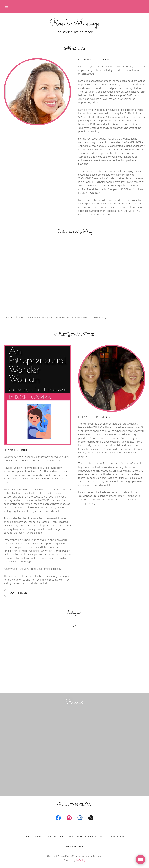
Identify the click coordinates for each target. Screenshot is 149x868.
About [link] (103, 836)
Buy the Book (15, 593)
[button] (7, 7)
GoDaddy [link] (81, 860)
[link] (74, 24)
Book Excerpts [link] (86, 836)
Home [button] (27, 836)
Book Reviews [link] (64, 836)
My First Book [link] (42, 836)
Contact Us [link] (118, 836)
